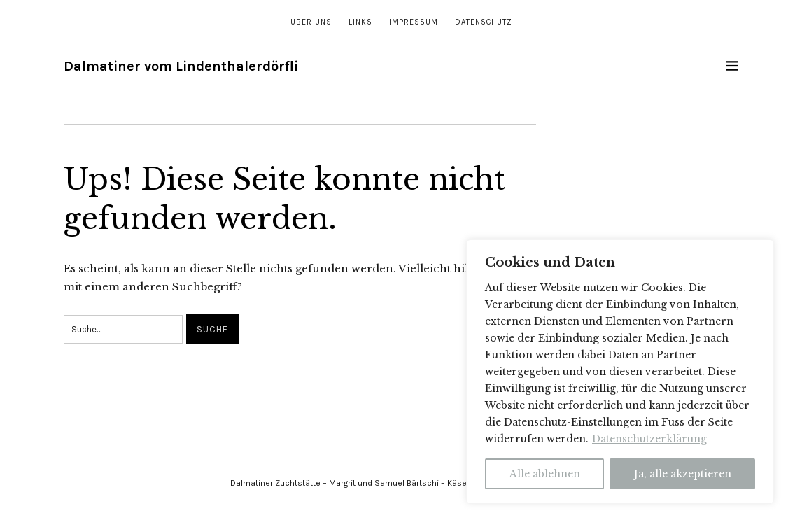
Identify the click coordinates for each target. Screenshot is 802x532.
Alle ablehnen (545, 474)
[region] (620, 372)
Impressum (414, 22)
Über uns (311, 22)
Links (360, 22)
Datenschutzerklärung (649, 439)
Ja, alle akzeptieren (683, 474)
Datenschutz (484, 22)
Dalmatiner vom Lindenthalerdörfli (181, 66)
